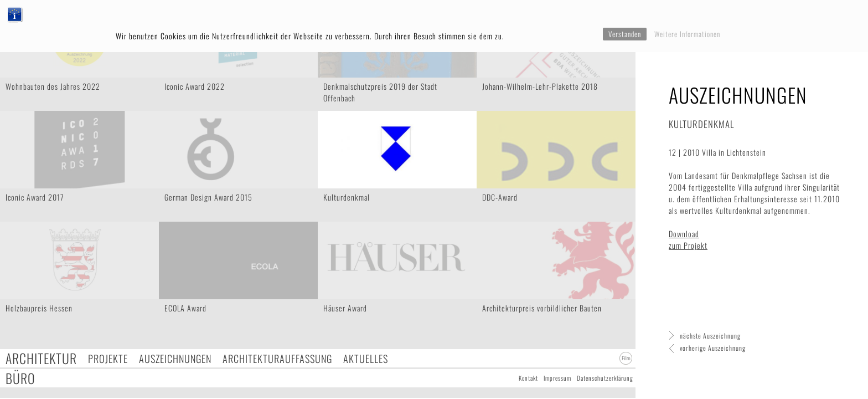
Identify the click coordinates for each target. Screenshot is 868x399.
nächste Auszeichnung (710, 336)
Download (684, 234)
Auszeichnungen (175, 358)
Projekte (108, 358)
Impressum (557, 378)
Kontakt (528, 378)
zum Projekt (688, 245)
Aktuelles (366, 358)
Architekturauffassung (277, 358)
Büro (20, 378)
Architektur (41, 358)
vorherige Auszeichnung (713, 348)
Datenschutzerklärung (605, 378)
